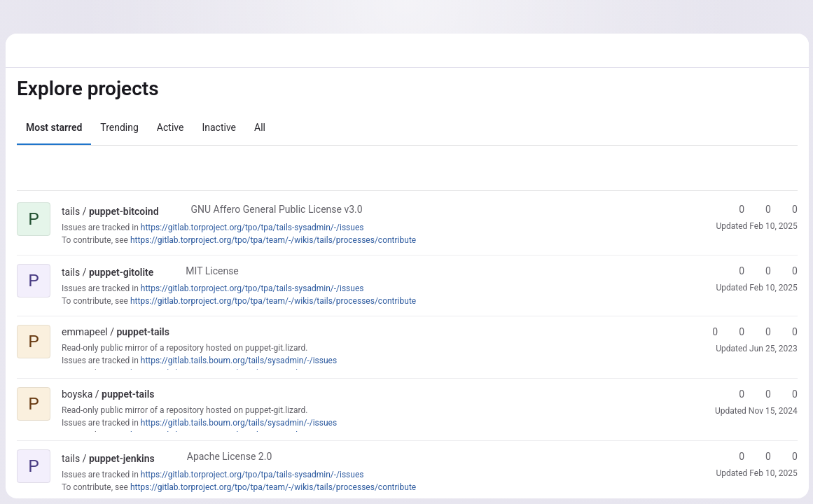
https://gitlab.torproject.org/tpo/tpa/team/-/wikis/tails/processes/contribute (273, 240)
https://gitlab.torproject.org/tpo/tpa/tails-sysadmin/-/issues (252, 227)
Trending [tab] (119, 127)
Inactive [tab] (219, 127)
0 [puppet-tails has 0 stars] (707, 332)
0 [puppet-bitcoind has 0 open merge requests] (787, 209)
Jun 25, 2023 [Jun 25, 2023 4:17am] (772, 349)
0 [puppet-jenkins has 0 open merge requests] (787, 456)
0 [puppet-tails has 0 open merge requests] (760, 332)
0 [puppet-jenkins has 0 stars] (734, 456)
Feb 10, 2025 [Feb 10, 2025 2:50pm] (772, 226)
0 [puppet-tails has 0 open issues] (787, 332)
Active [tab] (171, 127)
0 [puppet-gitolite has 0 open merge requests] (787, 271)
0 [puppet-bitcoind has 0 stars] (734, 209)
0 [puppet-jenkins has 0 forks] (760, 456)
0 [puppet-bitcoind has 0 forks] (760, 209)
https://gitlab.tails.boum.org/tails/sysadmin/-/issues (239, 360)
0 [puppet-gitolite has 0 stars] (734, 271)
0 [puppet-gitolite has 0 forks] (760, 271)
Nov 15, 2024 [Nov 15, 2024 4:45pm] (772, 411)
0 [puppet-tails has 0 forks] (734, 332)
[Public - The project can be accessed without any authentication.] (170, 211)
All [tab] (260, 127)
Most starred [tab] (54, 127)
